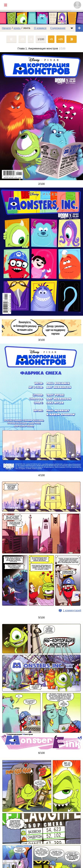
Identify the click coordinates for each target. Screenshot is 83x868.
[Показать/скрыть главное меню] (6, 5)
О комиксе (40, 28)
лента (27, 28)
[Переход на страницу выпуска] (41, 116)
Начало (6, 28)
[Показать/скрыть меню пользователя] (77, 5)
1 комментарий (72, 610)
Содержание (58, 28)
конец (17, 28)
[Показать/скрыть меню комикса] (72, 28)
